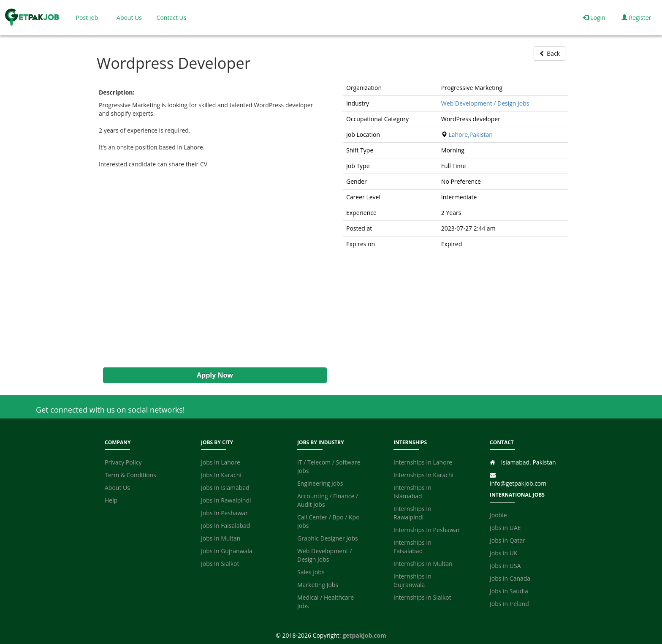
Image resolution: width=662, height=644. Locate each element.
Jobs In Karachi (221, 475)
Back (549, 53)
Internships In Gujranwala (412, 580)
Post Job (87, 18)
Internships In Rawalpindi (412, 513)
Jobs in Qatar (507, 540)
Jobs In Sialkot (220, 564)
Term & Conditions (130, 475)
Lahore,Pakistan (470, 135)
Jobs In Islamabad (225, 488)
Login (594, 18)
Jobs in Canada (510, 578)
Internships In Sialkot (422, 597)
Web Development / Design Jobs (485, 103)
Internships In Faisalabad (412, 547)
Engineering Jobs (320, 483)
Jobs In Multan (221, 538)
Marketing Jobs (318, 585)
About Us (129, 18)
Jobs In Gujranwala (227, 551)
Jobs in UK (504, 553)
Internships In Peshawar (427, 530)
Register (636, 18)
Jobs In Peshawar (224, 513)
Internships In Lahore (423, 462)
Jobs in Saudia (509, 591)
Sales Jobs (311, 572)
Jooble (498, 515)
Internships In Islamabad (412, 492)
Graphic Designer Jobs (328, 538)
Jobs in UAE (505, 528)
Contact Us (172, 18)
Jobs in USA (505, 566)
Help (111, 500)
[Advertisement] (211, 268)
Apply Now (215, 375)
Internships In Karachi (423, 475)
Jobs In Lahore (221, 462)
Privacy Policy (123, 462)
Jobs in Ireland (509, 604)
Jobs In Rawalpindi (226, 500)
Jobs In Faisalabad (225, 526)
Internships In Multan (423, 564)
